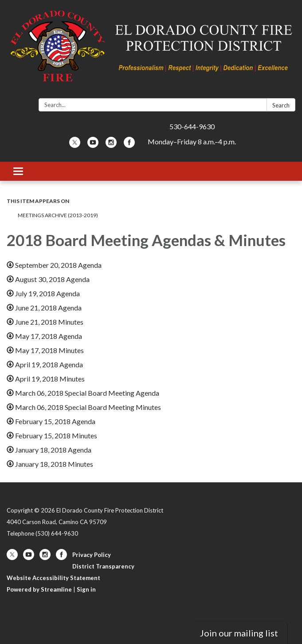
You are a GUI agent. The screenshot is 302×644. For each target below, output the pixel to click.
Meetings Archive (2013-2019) (58, 215)
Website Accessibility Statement (53, 578)
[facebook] (129, 145)
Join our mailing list (239, 633)
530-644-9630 (192, 126)
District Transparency (103, 566)
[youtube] (93, 145)
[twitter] (75, 145)
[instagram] (111, 145)
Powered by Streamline (39, 589)
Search (281, 105)
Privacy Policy (92, 555)
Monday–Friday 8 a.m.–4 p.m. (192, 141)
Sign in (86, 589)
